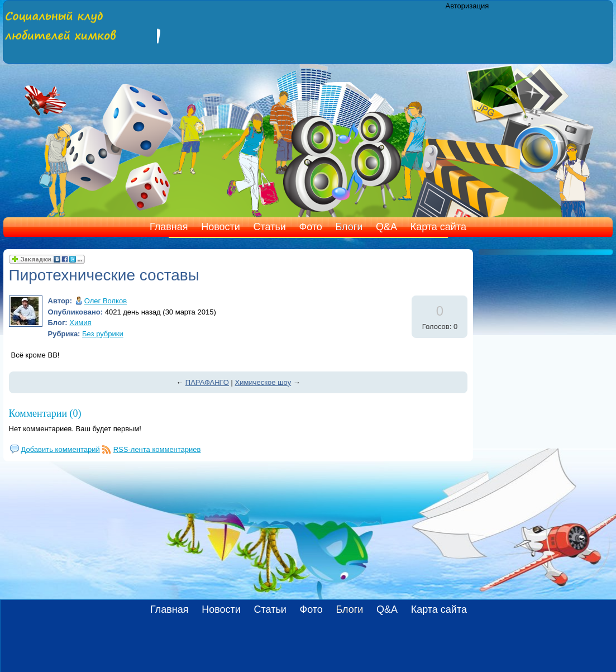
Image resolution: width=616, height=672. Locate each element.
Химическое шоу (263, 382)
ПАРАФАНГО (207, 382)
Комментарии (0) (45, 413)
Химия (80, 323)
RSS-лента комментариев (157, 449)
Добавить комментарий (61, 449)
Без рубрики (103, 334)
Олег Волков (106, 301)
